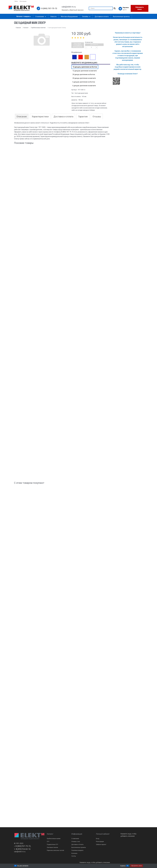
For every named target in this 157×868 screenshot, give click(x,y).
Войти (16, 1)
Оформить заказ (140, 8)
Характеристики (40, 117)
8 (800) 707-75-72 (49, 8)
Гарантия (83, 117)
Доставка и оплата (63, 117)
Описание (22, 117)
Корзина (123, 866)
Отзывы (97, 117)
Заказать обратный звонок (73, 10)
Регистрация (23, 1)
